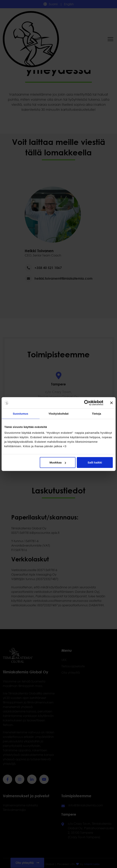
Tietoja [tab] (97, 413)
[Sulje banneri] (111, 403)
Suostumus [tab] (20, 413)
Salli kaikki (95, 462)
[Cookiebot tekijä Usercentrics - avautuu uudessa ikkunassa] (87, 403)
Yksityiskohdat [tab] (58, 413)
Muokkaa (58, 462)
